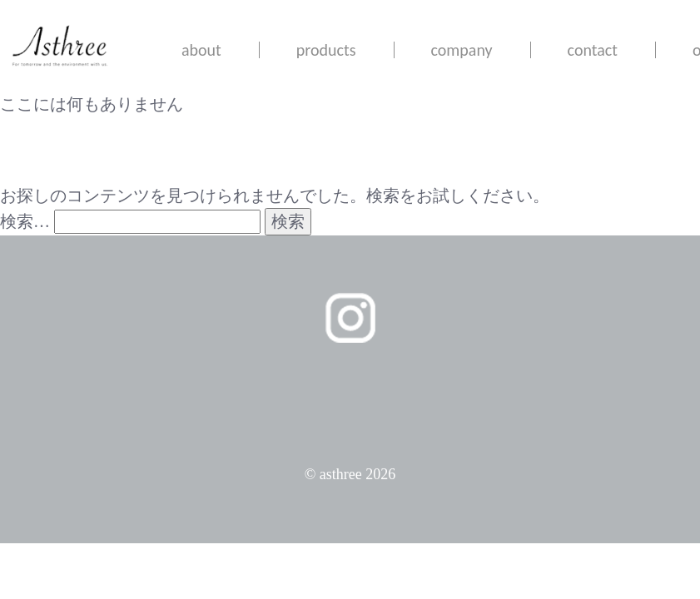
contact (593, 50)
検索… (25, 221)
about (201, 50)
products (326, 50)
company (462, 50)
